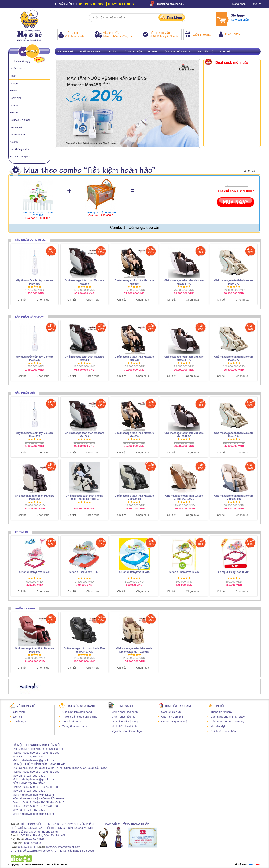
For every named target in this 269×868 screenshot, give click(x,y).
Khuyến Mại (218, 726)
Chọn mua (43, 300)
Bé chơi (14, 113)
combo (249, 171)
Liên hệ (225, 51)
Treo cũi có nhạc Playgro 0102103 (38, 214)
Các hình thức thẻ (172, 717)
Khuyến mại (206, 51)
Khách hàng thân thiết (174, 722)
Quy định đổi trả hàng (125, 722)
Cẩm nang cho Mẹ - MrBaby (228, 717)
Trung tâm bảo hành (75, 726)
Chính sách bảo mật (124, 717)
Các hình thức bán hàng (77, 712)
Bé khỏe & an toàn (20, 120)
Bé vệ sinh (16, 98)
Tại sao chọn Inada (177, 51)
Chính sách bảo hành (125, 712)
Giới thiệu (19, 712)
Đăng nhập (239, 4)
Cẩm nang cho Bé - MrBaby (227, 722)
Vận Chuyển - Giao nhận (127, 731)
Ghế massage (18, 69)
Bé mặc (14, 91)
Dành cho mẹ (17, 135)
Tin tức (112, 51)
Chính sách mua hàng (224, 731)
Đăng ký (256, 4)
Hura (255, 865)
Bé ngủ (14, 83)
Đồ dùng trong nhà (20, 157)
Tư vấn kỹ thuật (72, 722)
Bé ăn (13, 76)
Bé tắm (14, 105)
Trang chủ (66, 51)
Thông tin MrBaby (221, 712)
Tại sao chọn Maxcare (140, 51)
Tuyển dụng (20, 722)
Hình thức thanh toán (125, 726)
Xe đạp (14, 142)
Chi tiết (22, 300)
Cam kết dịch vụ (171, 712)
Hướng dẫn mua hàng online (80, 717)
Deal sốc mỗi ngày (20, 61)
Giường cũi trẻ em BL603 (101, 213)
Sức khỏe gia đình (20, 149)
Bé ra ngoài (16, 127)
